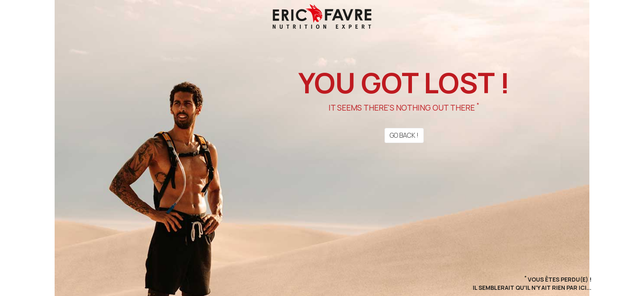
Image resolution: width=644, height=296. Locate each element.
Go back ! (404, 135)
